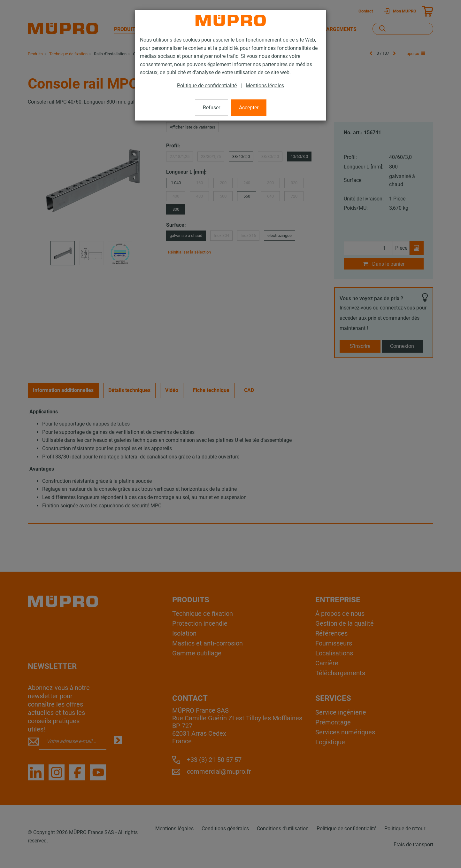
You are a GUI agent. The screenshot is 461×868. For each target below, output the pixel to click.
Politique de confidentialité (207, 86)
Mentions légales (265, 86)
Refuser (211, 108)
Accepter (249, 108)
